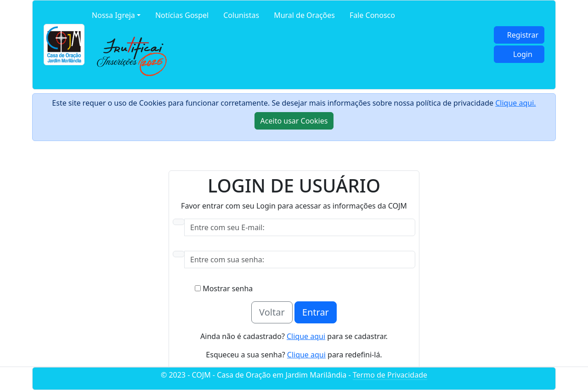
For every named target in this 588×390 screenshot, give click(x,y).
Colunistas (241, 15)
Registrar (523, 35)
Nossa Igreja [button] (113, 15)
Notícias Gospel (182, 15)
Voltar (272, 312)
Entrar (316, 312)
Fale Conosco (372, 15)
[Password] (300, 260)
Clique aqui (306, 336)
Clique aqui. (515, 103)
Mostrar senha (224, 288)
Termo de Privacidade (390, 375)
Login (523, 54)
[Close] (294, 121)
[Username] (300, 227)
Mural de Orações (304, 15)
